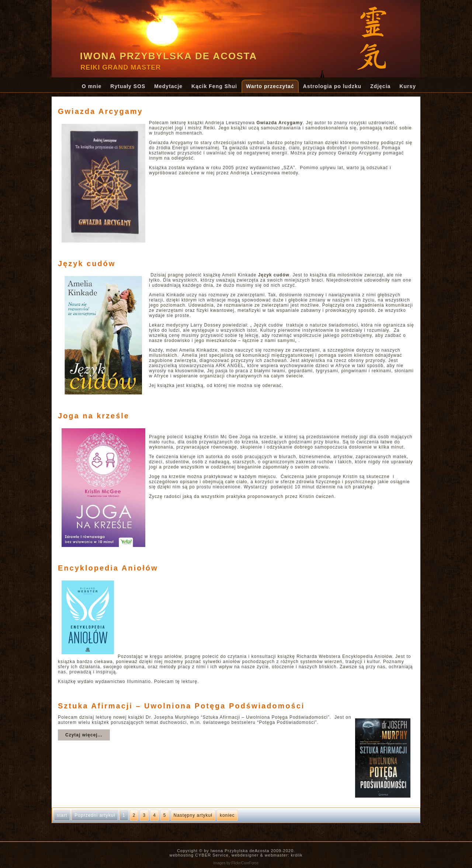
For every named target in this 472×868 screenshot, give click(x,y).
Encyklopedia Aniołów (108, 568)
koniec (227, 815)
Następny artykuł (193, 815)
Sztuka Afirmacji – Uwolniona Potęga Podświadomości (181, 706)
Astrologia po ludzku (332, 86)
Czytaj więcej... (84, 735)
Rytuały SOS (128, 86)
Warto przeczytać (270, 86)
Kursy (408, 86)
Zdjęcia (380, 86)
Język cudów (87, 264)
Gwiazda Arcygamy (100, 111)
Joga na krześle (94, 416)
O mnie (92, 86)
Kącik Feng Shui (214, 86)
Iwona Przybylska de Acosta (169, 56)
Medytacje (168, 86)
